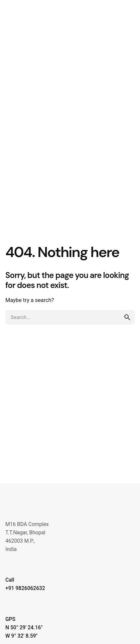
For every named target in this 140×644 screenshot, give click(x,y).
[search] (127, 317)
